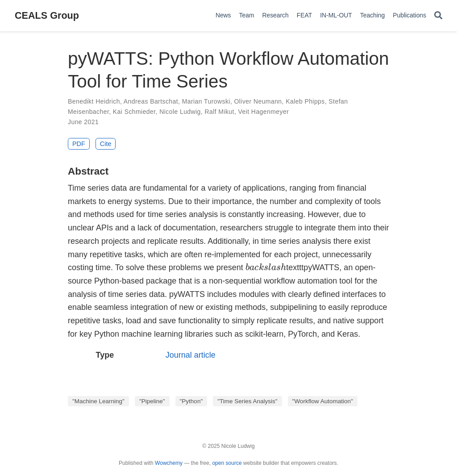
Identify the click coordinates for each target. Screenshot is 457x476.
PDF (79, 144)
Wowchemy (169, 463)
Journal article (191, 355)
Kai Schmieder (134, 112)
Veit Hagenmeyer (264, 112)
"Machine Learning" (98, 401)
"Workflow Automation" (323, 401)
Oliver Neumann (258, 101)
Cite (106, 144)
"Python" (191, 401)
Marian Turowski (206, 101)
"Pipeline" (152, 401)
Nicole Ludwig (180, 112)
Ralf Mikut (219, 112)
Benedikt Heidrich (94, 101)
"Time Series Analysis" (247, 401)
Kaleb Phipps (305, 101)
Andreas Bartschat (151, 101)
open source (227, 463)
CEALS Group (47, 15)
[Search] (438, 16)
